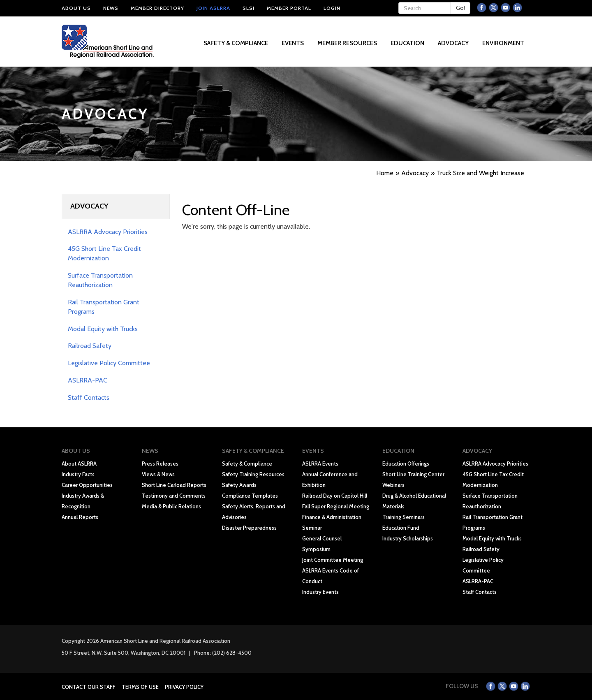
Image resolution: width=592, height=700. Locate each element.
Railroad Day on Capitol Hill (335, 496)
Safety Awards (239, 485)
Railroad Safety (90, 346)
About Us (76, 8)
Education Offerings (406, 464)
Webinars (393, 485)
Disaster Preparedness (249, 528)
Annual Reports (80, 517)
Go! (460, 8)
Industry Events (320, 592)
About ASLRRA (79, 464)
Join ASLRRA (213, 8)
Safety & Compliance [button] (236, 43)
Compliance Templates (250, 496)
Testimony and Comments (174, 496)
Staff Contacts (89, 398)
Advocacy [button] (454, 43)
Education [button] (408, 43)
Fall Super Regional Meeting (336, 506)
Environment (503, 43)
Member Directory (157, 8)
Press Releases (160, 464)
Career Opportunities (87, 485)
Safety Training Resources (253, 474)
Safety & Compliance (247, 464)
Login (332, 8)
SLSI (249, 8)
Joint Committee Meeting (333, 560)
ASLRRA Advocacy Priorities (108, 232)
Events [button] (293, 43)
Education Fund (401, 528)
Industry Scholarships (408, 538)
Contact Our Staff (89, 687)
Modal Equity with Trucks (103, 329)
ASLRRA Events (320, 464)
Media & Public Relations (171, 506)
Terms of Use (140, 687)
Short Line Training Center (413, 474)
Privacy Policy (184, 687)
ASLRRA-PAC (88, 380)
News (111, 8)
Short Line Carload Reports (174, 485)
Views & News (158, 474)
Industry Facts (78, 474)
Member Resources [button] (348, 43)
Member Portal (289, 8)
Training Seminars (404, 517)
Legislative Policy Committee (109, 363)
